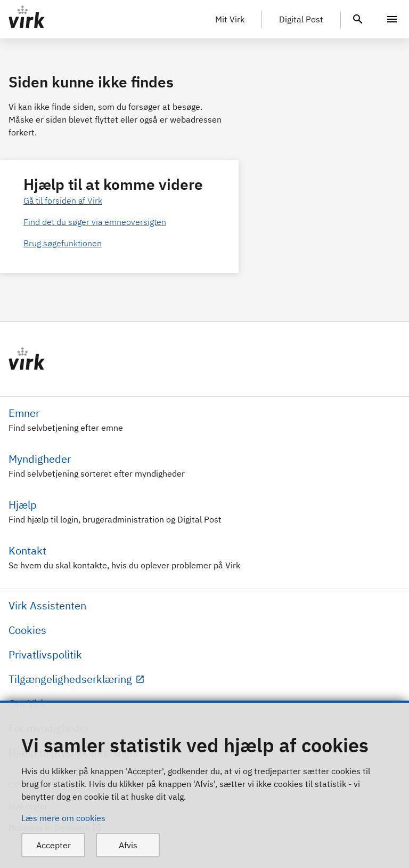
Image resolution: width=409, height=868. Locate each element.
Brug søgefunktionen (63, 243)
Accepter (54, 845)
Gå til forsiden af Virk (63, 200)
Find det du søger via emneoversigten (95, 222)
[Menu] (392, 19)
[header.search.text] (358, 18)
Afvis (128, 845)
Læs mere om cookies (63, 818)
